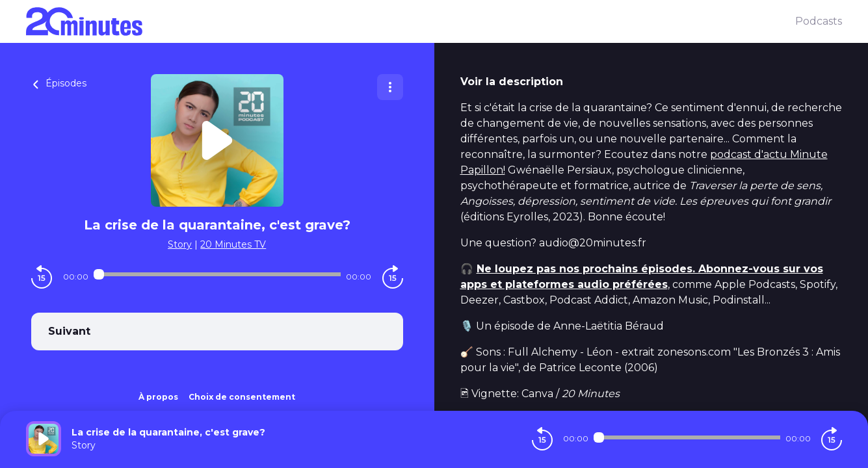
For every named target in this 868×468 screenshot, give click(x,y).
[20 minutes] (411, 21)
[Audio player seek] (217, 274)
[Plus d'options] (390, 87)
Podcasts (819, 21)
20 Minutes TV (233, 244)
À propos (158, 397)
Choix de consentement (242, 397)
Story (180, 244)
